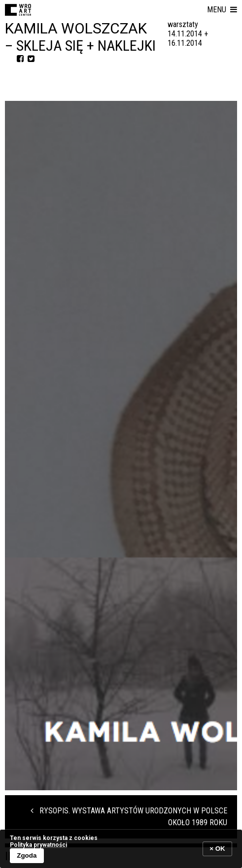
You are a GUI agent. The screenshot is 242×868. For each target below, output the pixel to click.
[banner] (121, 849)
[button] (222, 10)
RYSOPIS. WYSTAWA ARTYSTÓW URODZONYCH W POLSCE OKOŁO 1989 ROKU (129, 817)
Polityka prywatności (38, 845)
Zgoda (27, 855)
